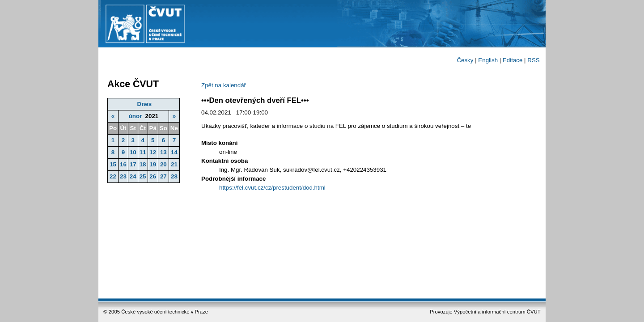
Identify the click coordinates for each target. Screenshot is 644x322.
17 (133, 164)
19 (153, 164)
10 (133, 152)
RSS (533, 60)
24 (133, 176)
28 (174, 176)
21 (174, 164)
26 (153, 176)
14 (174, 152)
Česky (465, 60)
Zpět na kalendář (224, 85)
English (488, 60)
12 (153, 152)
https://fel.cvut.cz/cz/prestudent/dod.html (272, 188)
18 (143, 164)
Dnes (145, 104)
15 (113, 164)
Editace (513, 60)
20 (163, 164)
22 (113, 176)
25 (143, 176)
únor (136, 116)
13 (163, 152)
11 (143, 152)
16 (123, 164)
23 (123, 176)
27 (163, 176)
